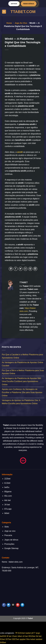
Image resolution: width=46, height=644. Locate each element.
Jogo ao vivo (21, 23)
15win (15, 636)
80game (8, 492)
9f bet (9, 636)
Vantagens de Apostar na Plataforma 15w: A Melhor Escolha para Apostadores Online (21, 402)
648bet (3, 642)
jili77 (33, 633)
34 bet (7, 505)
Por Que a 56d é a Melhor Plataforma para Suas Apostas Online (23, 372)
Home (9, 23)
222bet (7, 479)
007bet (9, 639)
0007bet (16, 639)
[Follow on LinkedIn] (22, 605)
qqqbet (23, 639)
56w (28, 639)
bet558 (3, 636)
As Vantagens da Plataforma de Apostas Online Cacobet (23, 364)
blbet (20, 636)
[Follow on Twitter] (9, 605)
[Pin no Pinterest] (30, 269)
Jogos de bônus (11, 540)
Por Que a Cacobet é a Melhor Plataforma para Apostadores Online (22, 356)
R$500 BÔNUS (29, 4)
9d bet (39, 636)
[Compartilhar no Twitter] (21, 269)
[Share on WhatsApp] (11, 269)
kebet (33, 639)
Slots (7, 527)
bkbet (7, 513)
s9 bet (25, 636)
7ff (16, 633)
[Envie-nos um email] (13, 605)
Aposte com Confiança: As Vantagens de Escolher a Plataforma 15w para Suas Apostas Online (22, 392)
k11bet (7, 483)
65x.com (8, 496)
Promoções (9, 544)
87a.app (8, 509)
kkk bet (8, 500)
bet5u (7, 487)
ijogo (38, 633)
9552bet (32, 636)
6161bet (21, 633)
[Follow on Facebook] (4, 605)
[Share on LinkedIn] (35, 269)
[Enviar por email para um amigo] (25, 269)
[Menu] (4, 12)
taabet (28, 633)
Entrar (14, 4)
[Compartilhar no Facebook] (16, 269)
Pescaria (8, 535)
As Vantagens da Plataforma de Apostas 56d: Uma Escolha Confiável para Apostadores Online (22, 381)
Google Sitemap (11, 548)
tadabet (39, 639)
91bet (2, 639)
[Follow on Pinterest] (18, 605)
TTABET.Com (23, 12)
